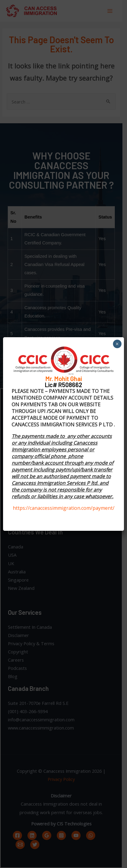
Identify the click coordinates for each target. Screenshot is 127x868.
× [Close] (117, 344)
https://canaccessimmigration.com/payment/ (64, 508)
